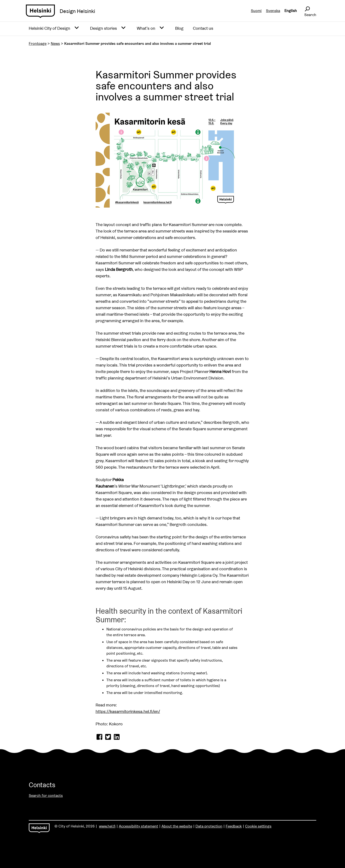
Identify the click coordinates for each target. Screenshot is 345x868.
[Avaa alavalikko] (77, 28)
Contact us (203, 28)
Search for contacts (46, 795)
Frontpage (38, 44)
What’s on (146, 28)
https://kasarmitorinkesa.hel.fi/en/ (128, 711)
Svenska (273, 11)
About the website (177, 826)
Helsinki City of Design (49, 28)
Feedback (234, 826)
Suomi (256, 11)
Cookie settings (258, 826)
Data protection (209, 826)
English (291, 11)
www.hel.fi (107, 826)
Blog (179, 28)
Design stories (103, 28)
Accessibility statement (138, 826)
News (55, 44)
